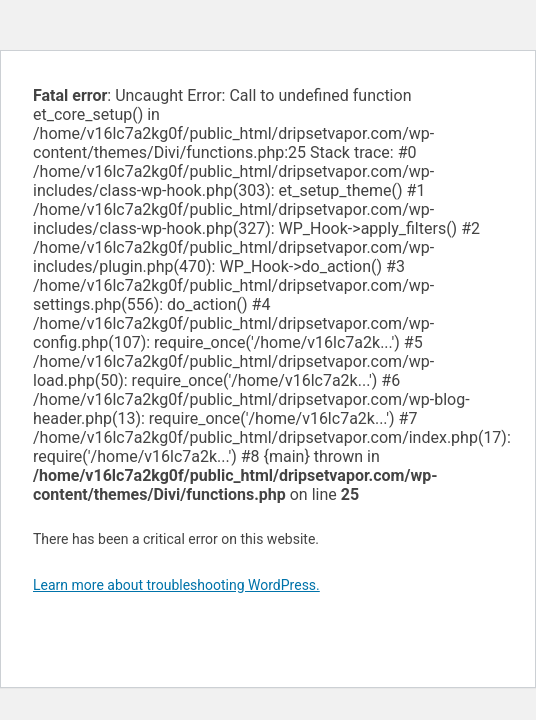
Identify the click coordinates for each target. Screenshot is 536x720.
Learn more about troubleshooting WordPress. (176, 585)
